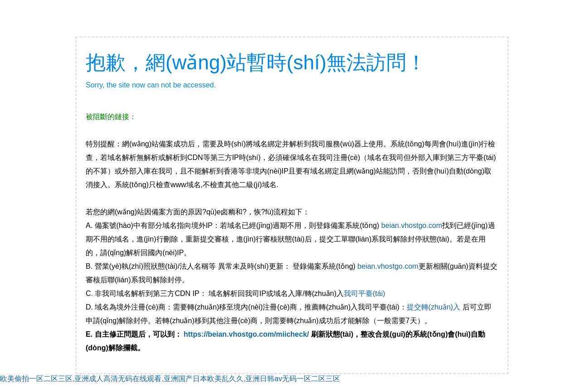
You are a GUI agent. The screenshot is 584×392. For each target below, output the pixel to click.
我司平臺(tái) (365, 293)
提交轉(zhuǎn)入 (433, 307)
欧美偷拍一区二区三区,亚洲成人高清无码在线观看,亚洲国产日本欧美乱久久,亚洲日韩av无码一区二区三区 (170, 379)
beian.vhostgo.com (412, 225)
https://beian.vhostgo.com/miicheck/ (246, 334)
